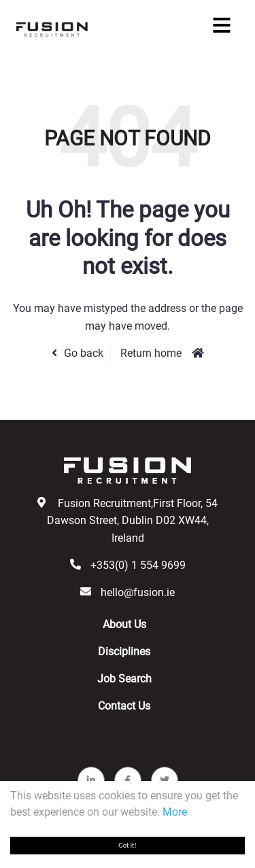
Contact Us (124, 706)
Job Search (124, 679)
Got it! (128, 845)
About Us (124, 624)
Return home (151, 353)
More (175, 812)
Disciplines (124, 652)
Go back (84, 353)
